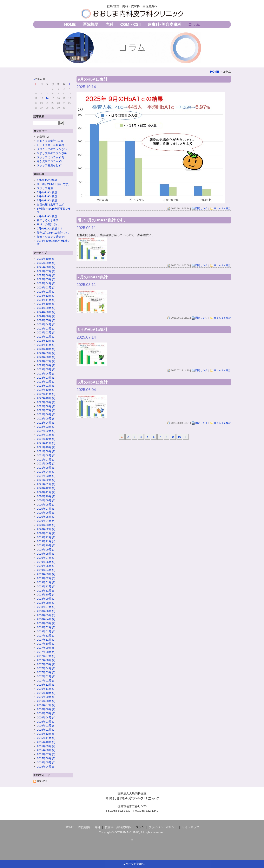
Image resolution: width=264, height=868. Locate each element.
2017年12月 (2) (46, 636)
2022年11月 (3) (46, 394)
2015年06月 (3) (46, 758)
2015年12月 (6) (46, 734)
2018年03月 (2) (46, 623)
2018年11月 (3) (46, 591)
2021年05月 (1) (46, 468)
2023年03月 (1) (46, 378)
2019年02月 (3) (46, 578)
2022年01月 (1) (46, 435)
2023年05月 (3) (46, 369)
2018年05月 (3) (46, 615)
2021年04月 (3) (46, 472)
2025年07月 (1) (46, 271)
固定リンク (202, 208)
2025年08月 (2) (46, 267)
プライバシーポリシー (163, 827)
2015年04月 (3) (46, 767)
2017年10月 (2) (46, 644)
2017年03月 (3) (46, 672)
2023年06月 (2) (46, 365)
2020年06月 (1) (46, 513)
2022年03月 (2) (46, 427)
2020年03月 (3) (46, 525)
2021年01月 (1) (46, 484)
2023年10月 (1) (46, 349)
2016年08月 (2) (46, 701)
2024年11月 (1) (46, 300)
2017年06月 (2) (46, 660)
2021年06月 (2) (46, 464)
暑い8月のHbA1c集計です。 (54, 184)
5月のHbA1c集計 (47, 200)
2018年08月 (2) (46, 603)
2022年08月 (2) (46, 406)
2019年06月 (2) (46, 562)
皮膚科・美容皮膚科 (118, 827)
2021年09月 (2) (46, 451)
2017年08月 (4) (46, 652)
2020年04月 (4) (46, 521)
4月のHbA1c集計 (47, 216)
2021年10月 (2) (46, 447)
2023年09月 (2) (46, 353)
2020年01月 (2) (46, 533)
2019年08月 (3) (46, 554)
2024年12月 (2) (46, 296)
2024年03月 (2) (46, 329)
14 (47, 98)
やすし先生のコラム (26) (52, 153)
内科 (109, 24)
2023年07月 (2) (46, 361)
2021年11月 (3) (46, 443)
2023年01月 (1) (46, 386)
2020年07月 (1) (46, 509)
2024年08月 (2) (46, 312)
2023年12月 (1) (46, 341)
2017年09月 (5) (46, 648)
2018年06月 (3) (46, 611)
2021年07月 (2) (46, 460)
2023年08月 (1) (46, 357)
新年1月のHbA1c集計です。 (54, 233)
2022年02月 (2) (46, 431)
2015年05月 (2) (46, 762)
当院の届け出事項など (50, 205)
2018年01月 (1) (46, 631)
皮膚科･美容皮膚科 (164, 24)
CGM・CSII (130, 24)
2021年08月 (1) (46, 455)
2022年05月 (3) (46, 419)
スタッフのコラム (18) (50, 157)
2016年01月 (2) (46, 730)
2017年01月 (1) (46, 681)
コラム (194, 24)
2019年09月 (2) (46, 550)
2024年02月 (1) (46, 332)
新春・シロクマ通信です (52, 237)
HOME (70, 24)
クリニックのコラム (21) (52, 149)
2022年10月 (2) (46, 398)
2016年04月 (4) (46, 717)
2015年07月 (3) (46, 754)
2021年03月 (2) (46, 476)
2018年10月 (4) (46, 595)
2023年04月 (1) (46, 374)
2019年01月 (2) (46, 582)
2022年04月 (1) (46, 423)
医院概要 (91, 24)
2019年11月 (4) (46, 541)
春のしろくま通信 (48, 220)
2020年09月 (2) (46, 500)
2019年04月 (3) (46, 570)
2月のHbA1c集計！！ (50, 229)
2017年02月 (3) (46, 676)
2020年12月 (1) (46, 488)
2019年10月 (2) (46, 545)
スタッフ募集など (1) (50, 165)
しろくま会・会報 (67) (50, 145)
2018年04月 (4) (46, 619)
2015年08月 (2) (46, 750)
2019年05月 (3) (46, 566)
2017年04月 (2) (46, 668)
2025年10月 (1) (46, 259)
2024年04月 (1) (46, 324)
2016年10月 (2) (46, 693)
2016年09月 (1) (46, 697)
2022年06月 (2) (46, 414)
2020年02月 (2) (46, 529)
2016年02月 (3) (46, 726)
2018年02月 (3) (46, 627)
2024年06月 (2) (46, 316)
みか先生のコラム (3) (50, 161)
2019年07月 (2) (46, 558)
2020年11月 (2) (46, 492)
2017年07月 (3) (46, 656)
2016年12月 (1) (46, 685)
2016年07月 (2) (46, 705)
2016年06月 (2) (46, 709)
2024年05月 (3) (46, 320)
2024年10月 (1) (46, 304)
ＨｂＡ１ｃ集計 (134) (50, 141)
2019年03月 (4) (46, 574)
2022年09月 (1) (46, 402)
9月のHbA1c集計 (47, 180)
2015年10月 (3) (46, 742)
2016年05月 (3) (46, 713)
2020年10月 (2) (46, 496)
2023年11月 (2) (46, 345)
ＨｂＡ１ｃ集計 (222, 208)
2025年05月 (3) (46, 279)
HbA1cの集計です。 (49, 224)
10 (179, 437)
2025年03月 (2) (46, 288)
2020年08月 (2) (46, 505)
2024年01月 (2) (46, 337)
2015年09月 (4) (46, 746)
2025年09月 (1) (46, 263)
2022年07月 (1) (46, 410)
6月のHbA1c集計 (47, 196)
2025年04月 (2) (46, 283)
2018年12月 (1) (46, 586)
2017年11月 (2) (46, 640)
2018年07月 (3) (46, 607)
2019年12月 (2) (46, 537)
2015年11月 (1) (46, 738)
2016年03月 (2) (46, 722)
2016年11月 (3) (46, 689)
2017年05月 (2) (46, 664)
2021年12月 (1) (46, 439)
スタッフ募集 (45, 188)
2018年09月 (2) (46, 599)
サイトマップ (191, 827)
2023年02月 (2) (46, 382)
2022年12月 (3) (46, 390)
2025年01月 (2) (46, 292)
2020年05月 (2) (46, 517)
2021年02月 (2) (46, 480)
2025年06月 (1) (46, 275)
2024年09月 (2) (46, 308)
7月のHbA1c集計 (47, 192)
